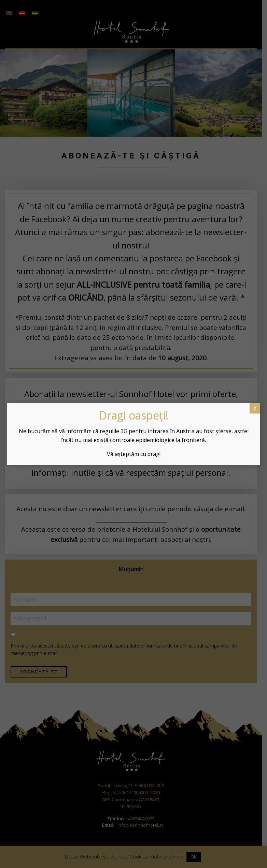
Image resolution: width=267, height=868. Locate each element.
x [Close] (255, 408)
